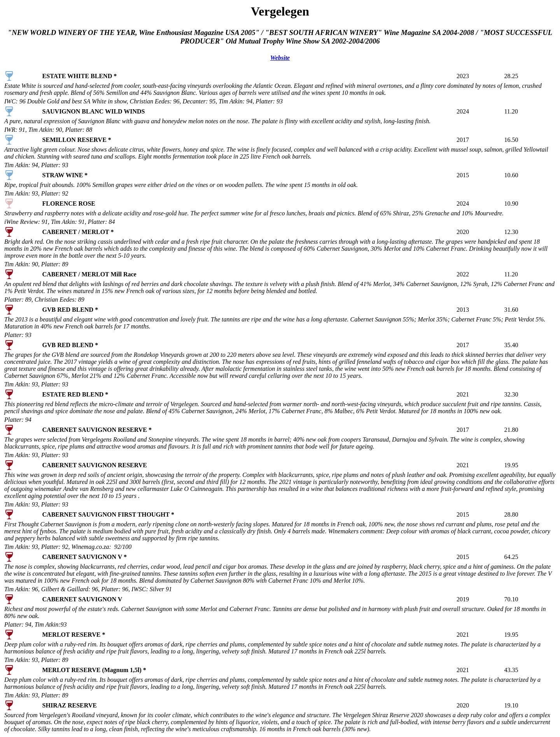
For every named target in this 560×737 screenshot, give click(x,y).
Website (280, 58)
